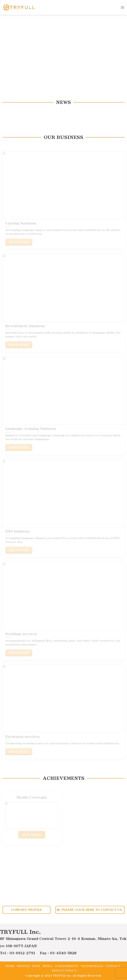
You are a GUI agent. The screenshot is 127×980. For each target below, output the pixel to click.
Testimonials (92, 966)
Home (10, 966)
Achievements (66, 966)
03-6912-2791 (22, 953)
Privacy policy (64, 971)
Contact (113, 966)
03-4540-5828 (63, 953)
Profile (23, 966)
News (36, 966)
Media (48, 966)
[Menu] (123, 7)
